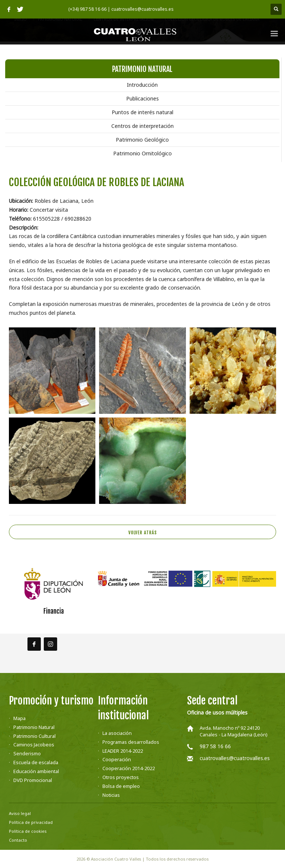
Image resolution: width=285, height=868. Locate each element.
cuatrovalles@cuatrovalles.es (235, 758)
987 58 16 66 (215, 746)
